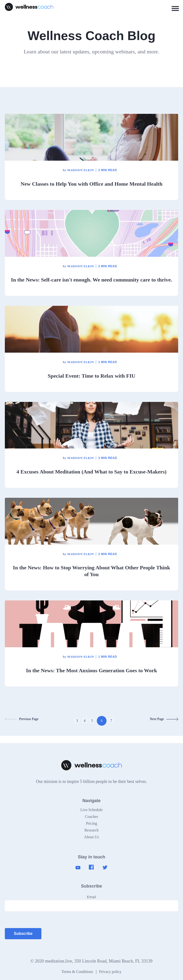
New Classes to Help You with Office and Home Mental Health (91, 184)
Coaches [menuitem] (91, 817)
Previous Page (22, 719)
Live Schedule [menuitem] (91, 810)
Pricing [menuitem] (91, 823)
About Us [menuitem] (91, 837)
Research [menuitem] (92, 830)
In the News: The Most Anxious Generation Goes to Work (91, 670)
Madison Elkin (78, 170)
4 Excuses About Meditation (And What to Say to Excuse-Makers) (91, 472)
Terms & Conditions (77, 972)
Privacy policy (110, 972)
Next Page (164, 719)
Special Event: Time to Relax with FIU (91, 376)
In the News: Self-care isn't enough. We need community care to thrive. (91, 280)
